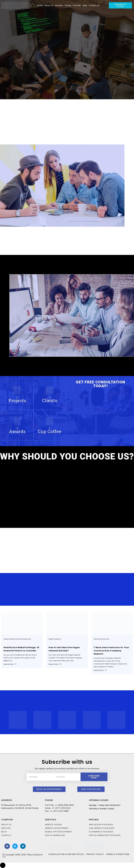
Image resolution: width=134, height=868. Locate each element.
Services (59, 5)
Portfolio (77, 5)
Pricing (68, 5)
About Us (49, 5)
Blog (85, 5)
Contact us (94, 5)
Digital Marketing (55, 639)
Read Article (10, 664)
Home (40, 5)
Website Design (9, 639)
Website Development (23, 639)
